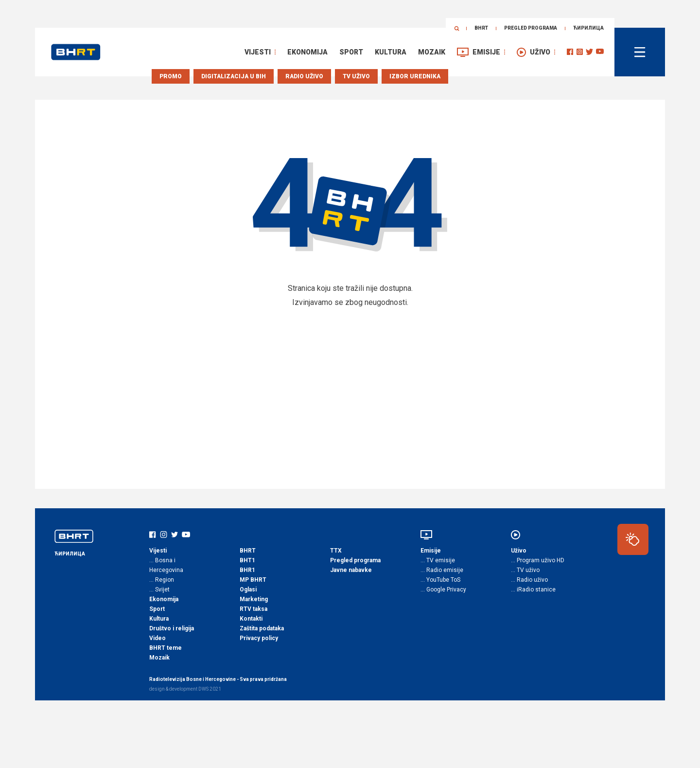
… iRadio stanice (533, 589)
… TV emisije (438, 560)
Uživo (540, 52)
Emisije (486, 52)
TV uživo (356, 76)
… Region (162, 580)
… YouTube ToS (440, 580)
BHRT (481, 28)
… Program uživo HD (538, 560)
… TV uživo (525, 570)
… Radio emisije (442, 570)
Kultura (391, 52)
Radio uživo (304, 76)
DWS (203, 689)
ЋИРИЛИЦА (588, 28)
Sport (351, 52)
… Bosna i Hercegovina (166, 565)
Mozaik (432, 52)
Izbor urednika (415, 76)
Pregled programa (531, 28)
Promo (171, 76)
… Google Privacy (443, 589)
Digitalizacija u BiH (234, 76)
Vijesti (258, 52)
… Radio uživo (529, 580)
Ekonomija (307, 52)
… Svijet (159, 589)
